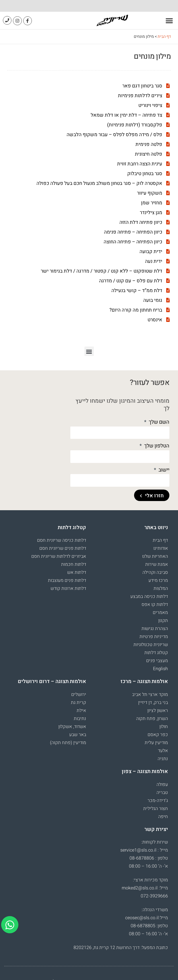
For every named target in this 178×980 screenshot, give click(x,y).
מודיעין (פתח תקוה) (68, 743)
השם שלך (158, 422)
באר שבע (78, 735)
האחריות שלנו (155, 556)
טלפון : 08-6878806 (149, 858)
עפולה (162, 785)
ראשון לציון (158, 711)
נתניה (163, 759)
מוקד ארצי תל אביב (150, 695)
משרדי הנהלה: (155, 910)
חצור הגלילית (156, 809)
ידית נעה (154, 261)
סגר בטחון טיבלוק (145, 174)
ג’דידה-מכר (158, 801)
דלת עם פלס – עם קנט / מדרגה (131, 281)
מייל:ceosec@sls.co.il (147, 918)
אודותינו (161, 548)
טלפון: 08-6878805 (149, 926)
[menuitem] (130, 669)
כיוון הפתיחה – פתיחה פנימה (133, 232)
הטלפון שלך (156, 446)
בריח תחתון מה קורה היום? (136, 310)
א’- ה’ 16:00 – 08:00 (148, 866)
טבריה (162, 793)
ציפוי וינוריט (150, 105)
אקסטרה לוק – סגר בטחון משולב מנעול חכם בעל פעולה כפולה (99, 183)
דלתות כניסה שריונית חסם (62, 540)
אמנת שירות (157, 564)
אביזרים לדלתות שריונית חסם (59, 556)
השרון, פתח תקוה (152, 719)
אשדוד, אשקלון (72, 727)
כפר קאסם (158, 735)
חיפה (163, 817)
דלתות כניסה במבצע (149, 596)
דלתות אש (77, 572)
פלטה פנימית (149, 144)
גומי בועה (153, 300)
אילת (81, 711)
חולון (164, 727)
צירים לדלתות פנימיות (140, 96)
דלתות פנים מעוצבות (67, 580)
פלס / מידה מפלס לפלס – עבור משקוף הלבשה (114, 135)
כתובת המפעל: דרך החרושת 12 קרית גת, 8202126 (121, 948)
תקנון (163, 621)
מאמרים (160, 613)
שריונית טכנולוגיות (151, 645)
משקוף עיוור (150, 193)
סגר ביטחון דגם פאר (142, 86)
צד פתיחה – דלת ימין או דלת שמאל (126, 115)
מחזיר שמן (152, 203)
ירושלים (79, 695)
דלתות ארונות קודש (68, 588)
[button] (170, 20)
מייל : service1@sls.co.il (144, 850)
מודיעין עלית (156, 743)
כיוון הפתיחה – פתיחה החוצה (133, 242)
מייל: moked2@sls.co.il (145, 888)
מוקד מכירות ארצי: (150, 880)
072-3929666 (154, 896)
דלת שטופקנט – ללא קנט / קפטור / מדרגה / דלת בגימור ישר (101, 271)
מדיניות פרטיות (154, 637)
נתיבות (80, 719)
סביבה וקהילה (155, 572)
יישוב (163, 470)
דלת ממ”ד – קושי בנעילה (137, 291)
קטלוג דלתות (156, 653)
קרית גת (79, 703)
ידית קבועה (151, 252)
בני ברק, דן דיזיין (153, 703)
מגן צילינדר (151, 213)
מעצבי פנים (157, 661)
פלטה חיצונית (149, 154)
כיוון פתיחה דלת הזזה (141, 222)
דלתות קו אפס (155, 605)
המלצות (161, 588)
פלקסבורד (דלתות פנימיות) (135, 125)
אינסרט (155, 320)
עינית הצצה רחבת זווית (140, 164)
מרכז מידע (158, 580)
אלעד (163, 751)
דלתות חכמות (74, 564)
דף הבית (164, 37)
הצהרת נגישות (155, 629)
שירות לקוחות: (155, 842)
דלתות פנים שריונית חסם (63, 548)
